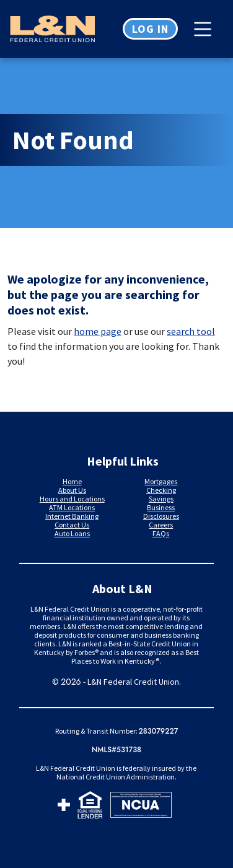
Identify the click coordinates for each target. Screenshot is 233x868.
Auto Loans (72, 533)
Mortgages (161, 481)
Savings (161, 499)
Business (161, 507)
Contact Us (72, 525)
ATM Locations (72, 507)
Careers (161, 525)
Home (72, 481)
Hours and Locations (72, 499)
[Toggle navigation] (206, 29)
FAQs (161, 533)
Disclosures (161, 516)
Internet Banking (72, 516)
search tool (191, 331)
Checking (161, 490)
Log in (150, 29)
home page (98, 331)
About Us (72, 490)
